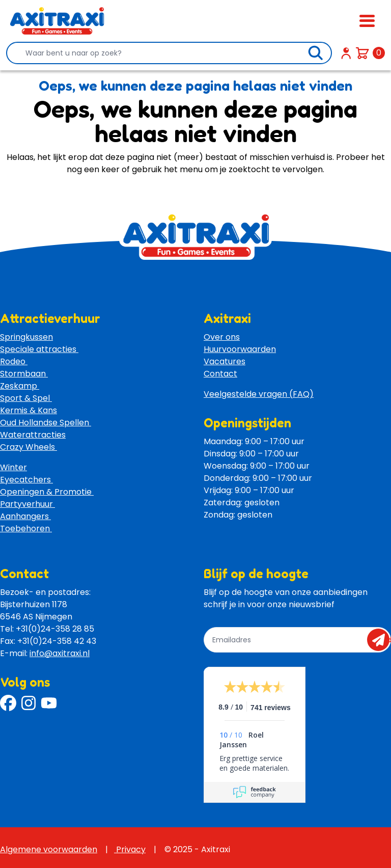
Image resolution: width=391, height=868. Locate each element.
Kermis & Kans (29, 410)
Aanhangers (25, 516)
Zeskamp (20, 386)
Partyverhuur (27, 504)
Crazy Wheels (29, 447)
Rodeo (14, 361)
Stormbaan (24, 374)
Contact (220, 374)
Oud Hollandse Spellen (46, 423)
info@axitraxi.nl (60, 653)
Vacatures (225, 361)
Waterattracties (33, 435)
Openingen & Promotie (47, 492)
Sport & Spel (26, 398)
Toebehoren (26, 528)
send (382, 640)
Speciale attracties (39, 349)
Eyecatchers (26, 480)
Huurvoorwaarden (240, 349)
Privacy (130, 849)
